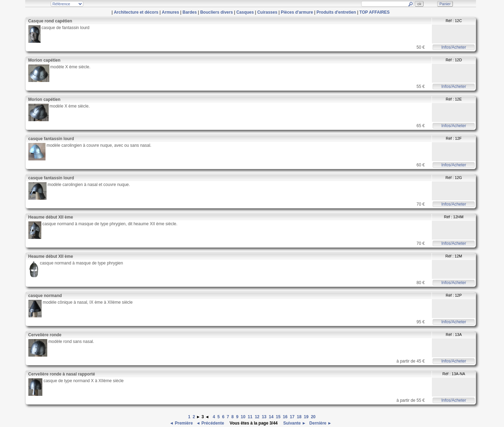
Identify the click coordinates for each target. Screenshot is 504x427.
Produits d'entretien (336, 12)
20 (313, 417)
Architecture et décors (136, 12)
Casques (245, 12)
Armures (170, 12)
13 (264, 417)
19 (306, 417)
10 (243, 417)
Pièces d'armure (297, 12)
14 (271, 417)
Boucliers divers (216, 12)
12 (257, 417)
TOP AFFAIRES (374, 12)
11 (250, 417)
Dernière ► (320, 423)
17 (292, 417)
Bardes (190, 12)
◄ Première (182, 423)
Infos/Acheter (454, 47)
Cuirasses (267, 12)
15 (278, 417)
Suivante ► (294, 423)
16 (285, 417)
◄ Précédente (211, 423)
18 (299, 417)
